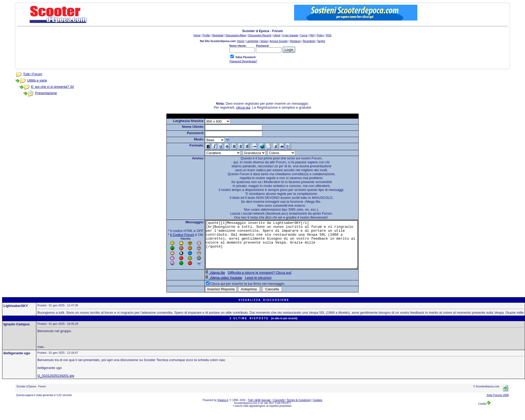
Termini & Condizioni (299, 410)
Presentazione (46, 93)
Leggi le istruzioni (249, 287)
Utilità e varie (37, 80)
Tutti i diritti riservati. (259, 410)
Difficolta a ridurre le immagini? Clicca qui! (250, 282)
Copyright (279, 410)
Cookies (318, 410)
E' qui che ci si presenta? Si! (53, 87)
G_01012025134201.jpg (56, 385)
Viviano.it (223, 410)
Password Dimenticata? (243, 61)
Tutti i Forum (33, 74)
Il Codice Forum (173, 235)
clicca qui (243, 107)
